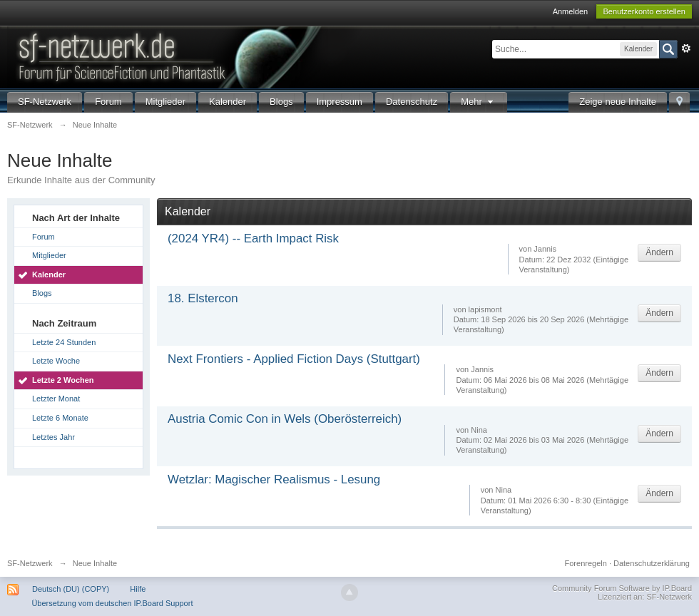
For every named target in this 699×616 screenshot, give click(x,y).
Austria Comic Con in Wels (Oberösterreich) (285, 419)
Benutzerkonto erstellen (644, 11)
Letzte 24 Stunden (64, 342)
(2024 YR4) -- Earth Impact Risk (253, 238)
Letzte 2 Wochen (63, 380)
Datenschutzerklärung (652, 563)
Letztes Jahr (53, 437)
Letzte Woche (56, 361)
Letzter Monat (56, 399)
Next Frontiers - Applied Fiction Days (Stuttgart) (294, 359)
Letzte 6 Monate (60, 418)
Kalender (228, 102)
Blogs (281, 102)
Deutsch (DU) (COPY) (71, 589)
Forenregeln (586, 563)
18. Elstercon (203, 298)
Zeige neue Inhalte (618, 102)
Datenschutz (412, 102)
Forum (108, 102)
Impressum (340, 102)
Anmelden (571, 11)
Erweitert (686, 48)
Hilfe (138, 589)
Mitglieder (165, 102)
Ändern (659, 252)
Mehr (479, 102)
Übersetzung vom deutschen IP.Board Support (112, 603)
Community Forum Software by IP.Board (622, 588)
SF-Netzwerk (45, 102)
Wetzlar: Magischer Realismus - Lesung (274, 479)
